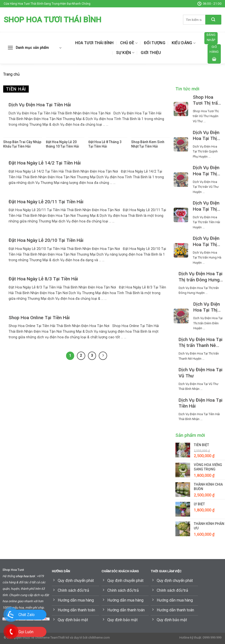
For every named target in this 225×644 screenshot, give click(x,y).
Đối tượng (155, 43)
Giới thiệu (151, 53)
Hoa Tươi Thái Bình (94, 43)
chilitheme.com (99, 637)
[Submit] (213, 20)
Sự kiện (125, 53)
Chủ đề (129, 43)
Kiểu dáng (184, 43)
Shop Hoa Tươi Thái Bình (52, 20)
